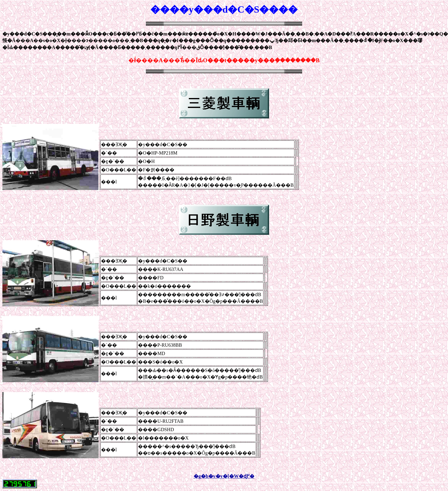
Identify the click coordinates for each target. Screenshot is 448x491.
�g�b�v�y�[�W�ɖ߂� (224, 476)
